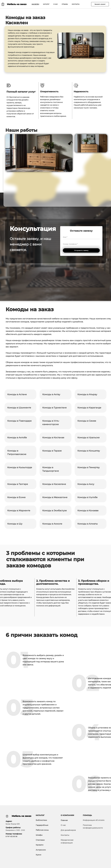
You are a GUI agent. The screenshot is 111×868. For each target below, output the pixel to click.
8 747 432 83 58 (11, 836)
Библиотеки (41, 820)
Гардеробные (42, 825)
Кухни (38, 855)
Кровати (40, 845)
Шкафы (39, 835)
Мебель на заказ (21, 816)
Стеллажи (40, 840)
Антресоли (41, 850)
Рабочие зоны (42, 830)
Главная (64, 820)
